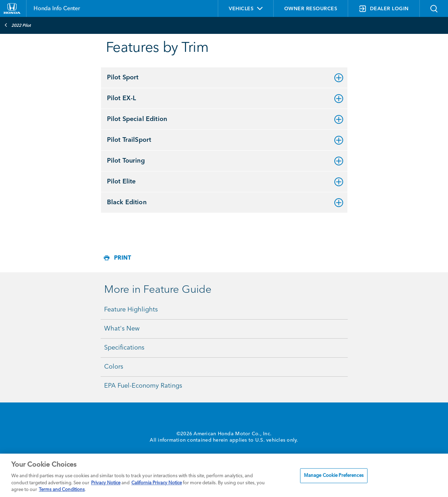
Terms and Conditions (62, 490)
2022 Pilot (17, 25)
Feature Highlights (131, 310)
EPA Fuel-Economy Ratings (143, 386)
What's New (122, 329)
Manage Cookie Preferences (334, 476)
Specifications (124, 348)
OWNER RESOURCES (311, 9)
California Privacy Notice (157, 483)
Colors (114, 367)
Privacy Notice (106, 483)
